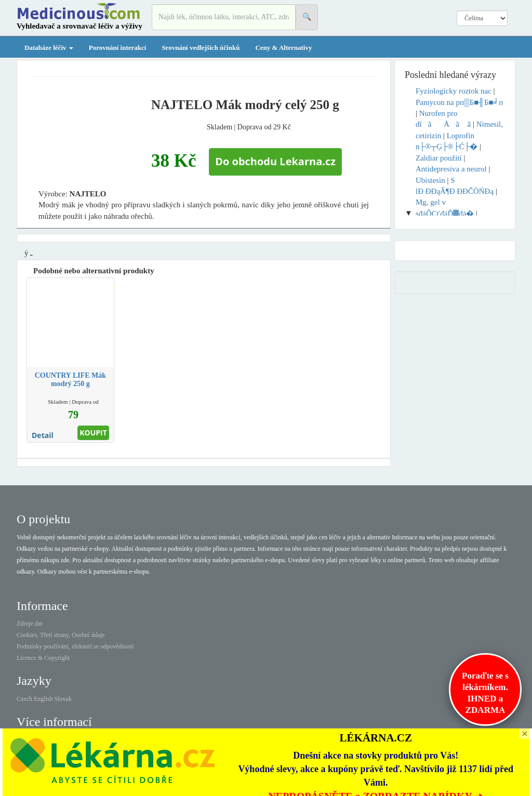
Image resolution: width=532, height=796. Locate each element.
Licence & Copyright (43, 658)
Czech (24, 699)
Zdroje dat (30, 623)
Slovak (63, 699)
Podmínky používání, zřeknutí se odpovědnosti (75, 646)
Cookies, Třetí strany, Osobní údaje (61, 635)
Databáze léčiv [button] (49, 48)
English (43, 699)
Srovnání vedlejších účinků (201, 48)
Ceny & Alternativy (283, 48)
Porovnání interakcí (118, 48)
